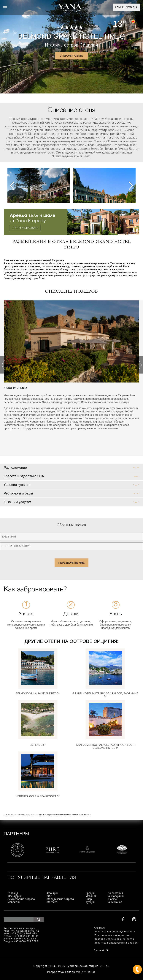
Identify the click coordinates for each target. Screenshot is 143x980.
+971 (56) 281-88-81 (26, 936)
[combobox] (6, 546)
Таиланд (13, 893)
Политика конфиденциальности (115, 932)
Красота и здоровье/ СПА (24, 476)
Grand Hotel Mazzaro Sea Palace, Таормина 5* (105, 695)
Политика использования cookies (116, 943)
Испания (91, 896)
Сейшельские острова (21, 899)
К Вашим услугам (17, 502)
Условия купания (17, 485)
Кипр (89, 899)
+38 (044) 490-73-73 (24, 933)
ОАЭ (50, 896)
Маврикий (14, 902)
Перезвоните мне (71, 563)
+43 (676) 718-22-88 (23, 939)
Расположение (15, 468)
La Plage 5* (38, 745)
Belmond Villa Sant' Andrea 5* (38, 693)
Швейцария (15, 896)
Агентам (99, 928)
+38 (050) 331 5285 (26, 941)
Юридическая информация (112, 935)
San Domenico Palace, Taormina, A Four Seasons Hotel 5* (105, 746)
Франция (52, 893)
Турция (90, 902)
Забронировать (127, 7)
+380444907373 (72, 970)
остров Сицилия (81, 45)
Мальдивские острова (60, 899)
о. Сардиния (116, 896)
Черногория (116, 893)
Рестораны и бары (18, 493)
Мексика (52, 902)
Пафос (113, 899)
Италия (53, 45)
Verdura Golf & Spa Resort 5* (38, 796)
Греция (90, 893)
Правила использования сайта (114, 939)
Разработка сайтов (61, 972)
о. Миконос (115, 902)
